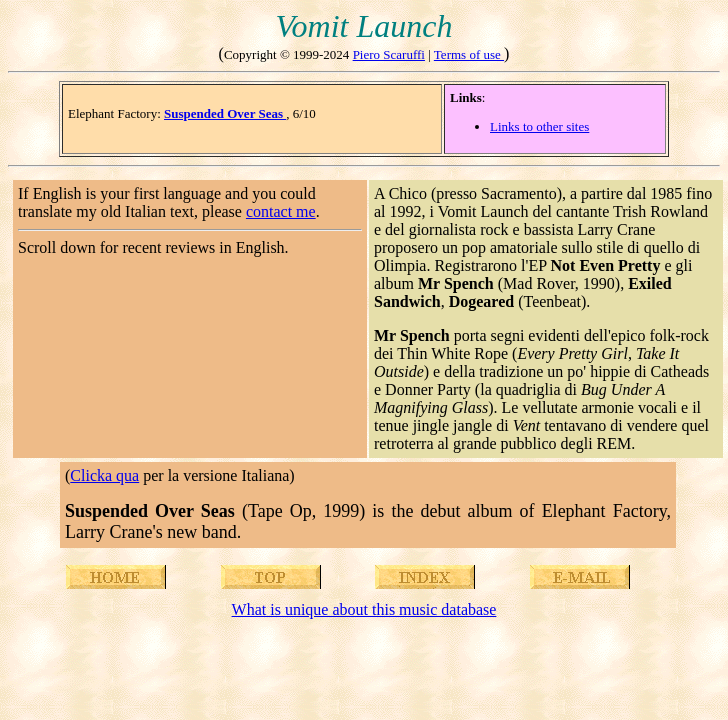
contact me (281, 211)
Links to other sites (539, 126)
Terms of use (469, 54)
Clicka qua (104, 475)
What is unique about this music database (364, 609)
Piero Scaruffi (389, 54)
